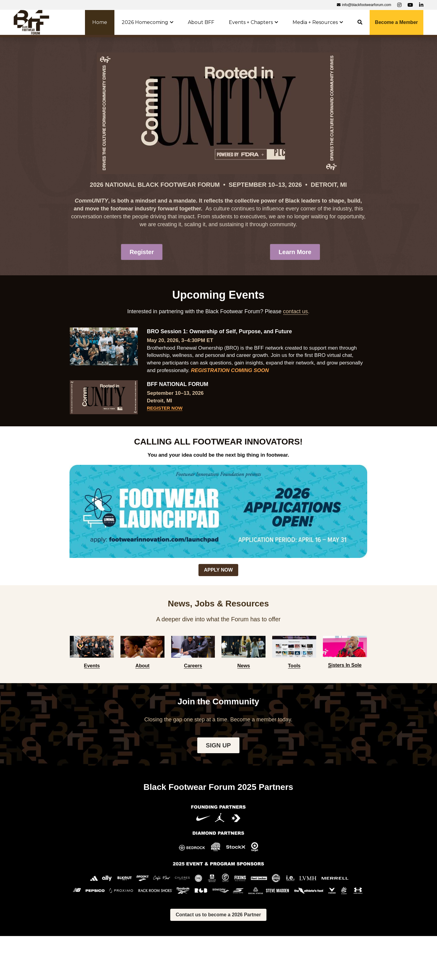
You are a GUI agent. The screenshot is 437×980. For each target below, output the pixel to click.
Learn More (295, 252)
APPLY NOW (218, 570)
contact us (296, 311)
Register (142, 252)
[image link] (31, 22)
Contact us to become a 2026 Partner (218, 915)
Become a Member (396, 22)
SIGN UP (218, 745)
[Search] (360, 22)
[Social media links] (399, 5)
